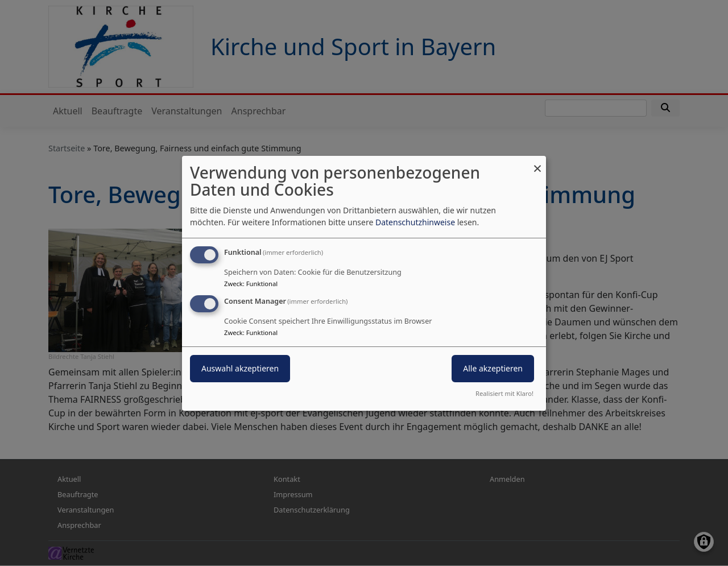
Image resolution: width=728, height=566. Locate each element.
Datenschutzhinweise (415, 222)
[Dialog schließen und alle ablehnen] (537, 162)
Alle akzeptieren (493, 368)
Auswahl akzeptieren (240, 368)
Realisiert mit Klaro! (504, 393)
